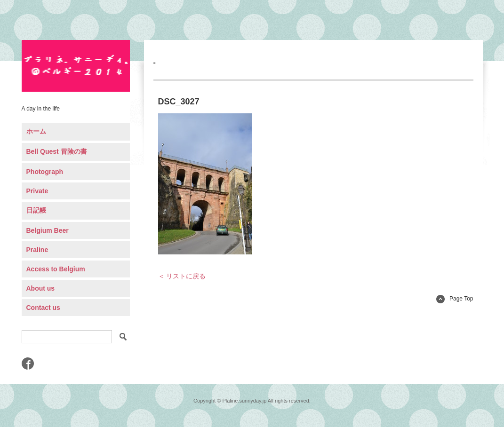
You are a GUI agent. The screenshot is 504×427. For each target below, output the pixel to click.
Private (37, 191)
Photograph (45, 172)
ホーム (36, 131)
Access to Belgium (56, 269)
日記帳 (36, 210)
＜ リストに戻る (182, 276)
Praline (37, 250)
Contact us (43, 308)
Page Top (455, 299)
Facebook (28, 364)
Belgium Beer (48, 230)
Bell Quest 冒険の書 (57, 151)
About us (41, 288)
